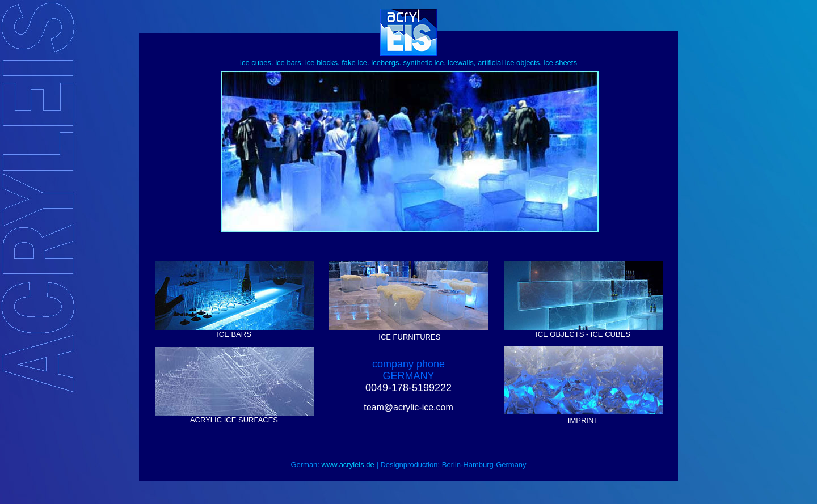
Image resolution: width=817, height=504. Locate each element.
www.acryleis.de (348, 465)
